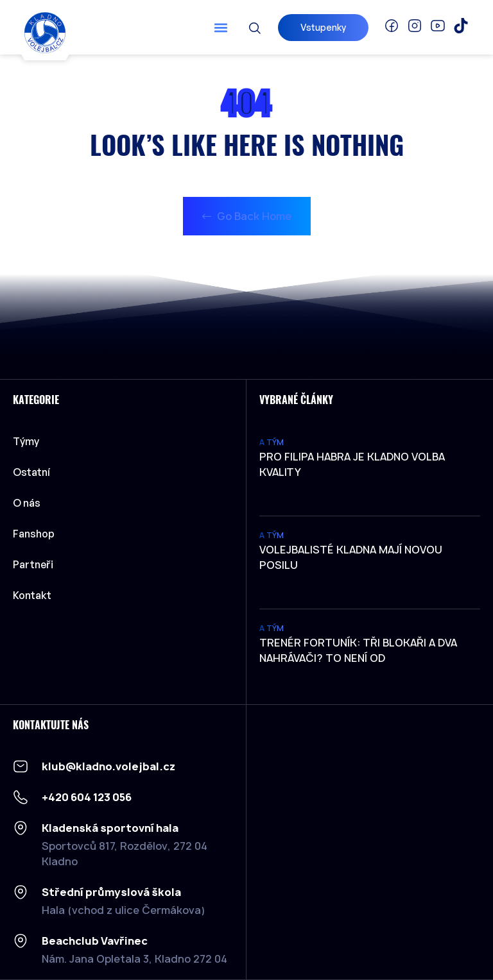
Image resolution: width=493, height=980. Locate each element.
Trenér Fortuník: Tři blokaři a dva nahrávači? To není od (358, 650)
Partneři (33, 564)
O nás (27, 503)
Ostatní (35, 472)
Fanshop (34, 534)
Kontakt (32, 595)
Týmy (29, 441)
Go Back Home (247, 216)
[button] (221, 27)
